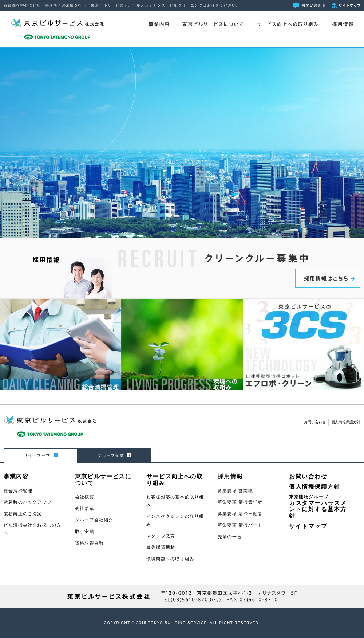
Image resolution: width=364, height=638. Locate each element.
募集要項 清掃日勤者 (240, 514)
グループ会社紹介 (94, 520)
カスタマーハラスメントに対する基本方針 (318, 507)
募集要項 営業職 (235, 491)
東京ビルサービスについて (213, 24)
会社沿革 (85, 509)
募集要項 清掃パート (240, 525)
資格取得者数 (89, 543)
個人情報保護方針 (346, 422)
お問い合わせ (315, 422)
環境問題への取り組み (170, 559)
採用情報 (343, 24)
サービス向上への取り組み (287, 24)
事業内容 (159, 24)
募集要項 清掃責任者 (240, 502)
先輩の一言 (230, 537)
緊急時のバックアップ (28, 502)
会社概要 (85, 497)
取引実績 (85, 532)
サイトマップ (308, 526)
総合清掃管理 (18, 491)
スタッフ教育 (161, 536)
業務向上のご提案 (23, 514)
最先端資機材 (161, 547)
